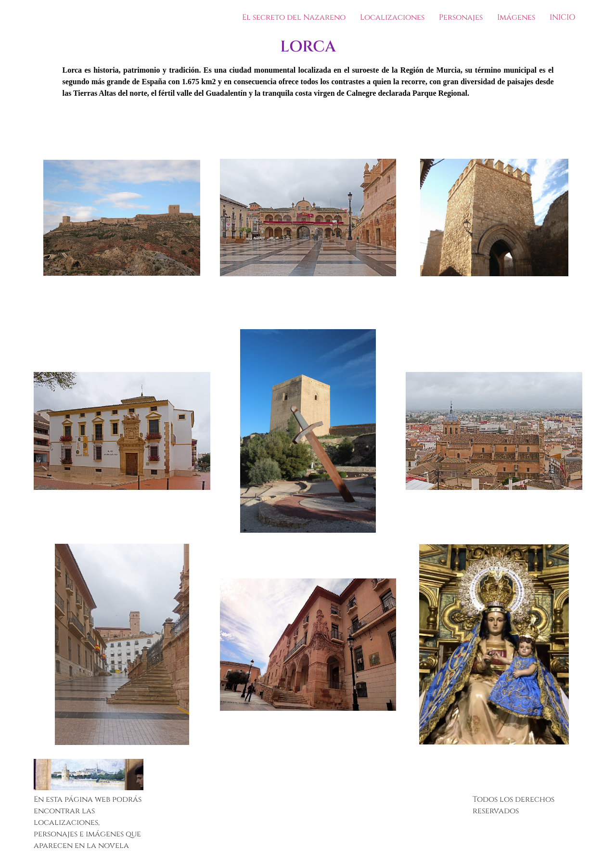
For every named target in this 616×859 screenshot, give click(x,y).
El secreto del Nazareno (294, 17)
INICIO (562, 17)
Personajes (461, 17)
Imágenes (516, 17)
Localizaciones (392, 17)
